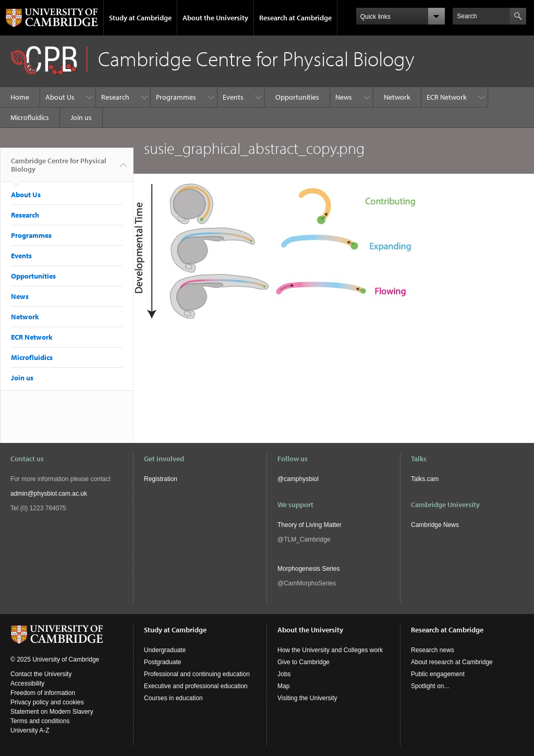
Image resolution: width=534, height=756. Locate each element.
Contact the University (41, 674)
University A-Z (30, 730)
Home (20, 97)
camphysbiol (301, 479)
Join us (81, 117)
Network (397, 97)
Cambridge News (435, 525)
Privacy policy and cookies (47, 702)
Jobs (284, 674)
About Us (60, 97)
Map (283, 686)
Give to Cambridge (304, 662)
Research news (433, 650)
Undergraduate (165, 650)
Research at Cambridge (295, 18)
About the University (215, 18)
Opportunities (297, 97)
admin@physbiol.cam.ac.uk (49, 494)
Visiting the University (307, 698)
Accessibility (27, 683)
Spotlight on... (430, 686)
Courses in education (173, 698)
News (344, 97)
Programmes (176, 97)
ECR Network (447, 97)
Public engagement (438, 674)
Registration (161, 479)
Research (115, 97)
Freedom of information (43, 693)
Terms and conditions (40, 721)
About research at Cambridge (452, 662)
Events (233, 97)
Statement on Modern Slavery (52, 712)
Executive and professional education (196, 686)
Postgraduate (162, 662)
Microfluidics (30, 117)
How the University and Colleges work (330, 650)
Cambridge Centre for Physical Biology (59, 169)
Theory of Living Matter (310, 525)
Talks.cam (425, 479)
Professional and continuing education (197, 674)
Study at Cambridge (140, 18)
